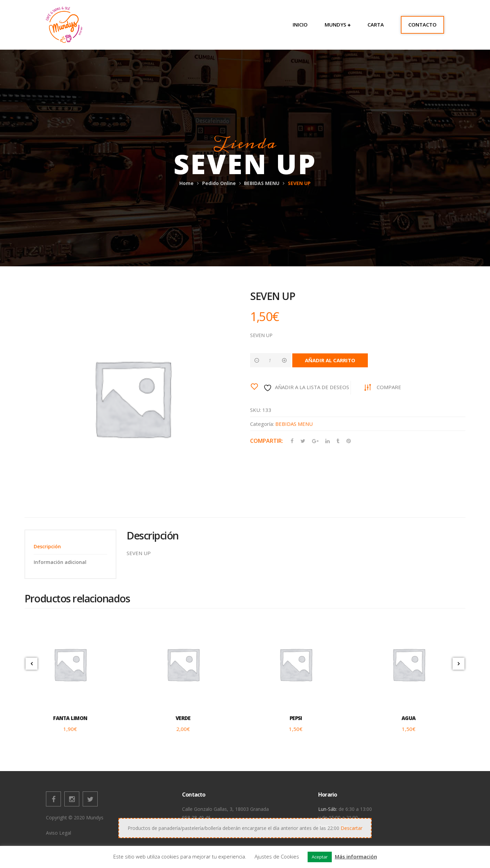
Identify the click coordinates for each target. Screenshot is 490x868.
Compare (389, 387)
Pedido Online (219, 183)
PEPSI (296, 718)
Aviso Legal (59, 833)
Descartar (352, 828)
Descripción (47, 546)
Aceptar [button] (320, 857)
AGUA (409, 718)
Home (186, 183)
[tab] (70, 546)
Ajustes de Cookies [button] (277, 856)
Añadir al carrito (330, 360)
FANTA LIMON (70, 718)
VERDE (183, 718)
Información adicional (60, 562)
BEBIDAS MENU (262, 183)
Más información (356, 856)
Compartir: (267, 441)
